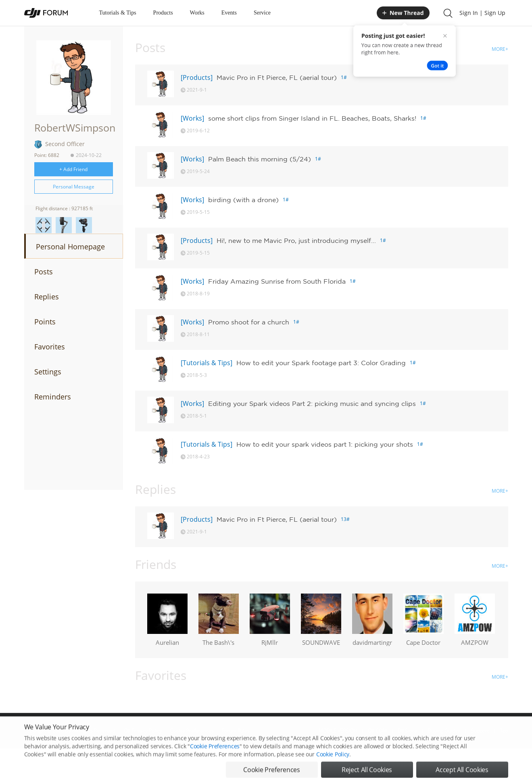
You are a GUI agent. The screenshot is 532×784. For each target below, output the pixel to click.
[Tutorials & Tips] (207, 363)
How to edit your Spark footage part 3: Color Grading (321, 363)
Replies (47, 297)
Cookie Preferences (192, 731)
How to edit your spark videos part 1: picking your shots (325, 444)
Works (197, 13)
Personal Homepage (70, 247)
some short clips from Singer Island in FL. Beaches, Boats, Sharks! (312, 118)
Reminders (53, 397)
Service (262, 13)
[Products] (197, 77)
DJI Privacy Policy (143, 731)
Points (45, 322)
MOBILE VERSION (338, 731)
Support (480, 731)
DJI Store (407, 731)
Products (163, 13)
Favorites (50, 347)
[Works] (192, 118)
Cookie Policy (333, 774)
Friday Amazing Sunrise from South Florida (277, 281)
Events (229, 13)
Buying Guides (444, 731)
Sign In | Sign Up (482, 13)
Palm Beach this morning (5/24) (260, 159)
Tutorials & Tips (118, 13)
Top (504, 731)
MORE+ (500, 49)
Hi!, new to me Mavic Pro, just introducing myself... (296, 240)
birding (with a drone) (243, 200)
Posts (44, 272)
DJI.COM (378, 731)
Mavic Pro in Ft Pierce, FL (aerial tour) (277, 77)
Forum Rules (236, 731)
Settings (48, 372)
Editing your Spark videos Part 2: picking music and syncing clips (312, 403)
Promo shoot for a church (249, 322)
